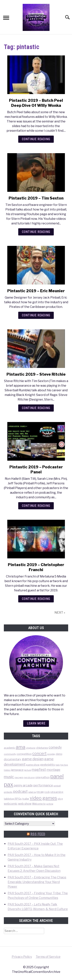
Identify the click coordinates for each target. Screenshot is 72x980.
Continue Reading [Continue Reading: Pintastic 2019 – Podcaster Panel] (36, 506)
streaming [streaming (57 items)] (57, 792)
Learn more (36, 723)
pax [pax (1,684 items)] (9, 784)
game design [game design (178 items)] (33, 759)
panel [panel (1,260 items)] (57, 776)
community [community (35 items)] (10, 754)
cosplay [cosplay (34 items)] (51, 754)
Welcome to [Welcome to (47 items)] (39, 804)
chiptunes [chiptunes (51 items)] (42, 748)
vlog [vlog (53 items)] (60, 799)
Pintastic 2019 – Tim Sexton (36, 198)
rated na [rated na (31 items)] (32, 792)
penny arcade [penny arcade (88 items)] (23, 785)
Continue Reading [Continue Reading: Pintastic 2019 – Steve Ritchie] (36, 408)
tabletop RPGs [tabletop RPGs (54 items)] (13, 799)
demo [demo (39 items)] (59, 754)
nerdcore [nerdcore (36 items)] (29, 777)
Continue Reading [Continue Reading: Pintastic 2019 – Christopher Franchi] (36, 599)
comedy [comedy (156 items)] (55, 747)
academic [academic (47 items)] (10, 748)
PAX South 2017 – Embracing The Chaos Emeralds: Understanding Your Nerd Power (37, 882)
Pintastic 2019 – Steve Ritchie (36, 374)
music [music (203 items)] (9, 777)
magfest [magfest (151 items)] (39, 769)
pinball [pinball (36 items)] (57, 786)
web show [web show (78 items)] (25, 804)
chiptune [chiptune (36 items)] (31, 748)
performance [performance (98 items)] (43, 785)
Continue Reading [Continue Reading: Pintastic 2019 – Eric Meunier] (36, 315)
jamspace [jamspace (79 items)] (17, 770)
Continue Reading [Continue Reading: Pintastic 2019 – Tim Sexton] (36, 232)
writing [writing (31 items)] (50, 804)
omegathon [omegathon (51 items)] (43, 777)
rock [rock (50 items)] (47, 792)
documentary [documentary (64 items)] (13, 759)
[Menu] (6, 18)
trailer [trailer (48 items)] (26, 799)
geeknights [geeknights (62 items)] (48, 765)
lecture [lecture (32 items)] (28, 770)
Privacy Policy (22, 957)
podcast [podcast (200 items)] (20, 791)
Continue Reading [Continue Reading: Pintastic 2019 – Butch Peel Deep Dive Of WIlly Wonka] (36, 139)
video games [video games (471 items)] (43, 798)
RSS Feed (38, 834)
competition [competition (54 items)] (24, 754)
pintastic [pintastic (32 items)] (8, 792)
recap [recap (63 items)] (40, 792)
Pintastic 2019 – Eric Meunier (36, 291)
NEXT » (60, 613)
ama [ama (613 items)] (21, 747)
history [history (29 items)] (7, 770)
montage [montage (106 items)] (53, 770)
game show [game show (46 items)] (33, 765)
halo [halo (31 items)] (58, 765)
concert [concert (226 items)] (39, 753)
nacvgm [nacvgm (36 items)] (19, 777)
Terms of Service (48, 957)
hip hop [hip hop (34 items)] (64, 765)
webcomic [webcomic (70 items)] (11, 804)
